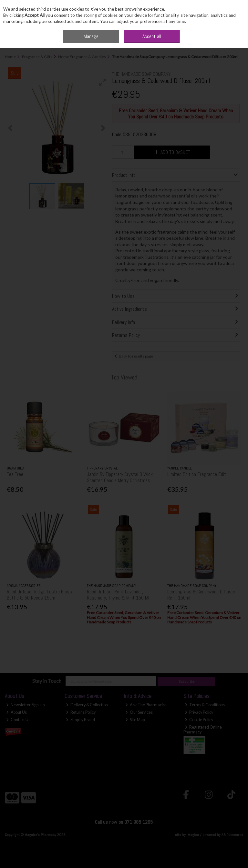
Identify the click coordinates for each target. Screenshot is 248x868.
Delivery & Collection (87, 705)
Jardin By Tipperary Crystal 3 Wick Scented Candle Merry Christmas (120, 477)
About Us (16, 712)
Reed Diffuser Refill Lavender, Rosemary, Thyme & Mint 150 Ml (118, 595)
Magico (193, 835)
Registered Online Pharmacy (203, 730)
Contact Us (18, 720)
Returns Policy (81, 712)
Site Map (135, 720)
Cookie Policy (199, 720)
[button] (103, 82)
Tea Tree (15, 474)
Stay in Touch (47, 681)
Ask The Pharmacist (146, 705)
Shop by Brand (80, 720)
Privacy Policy (199, 712)
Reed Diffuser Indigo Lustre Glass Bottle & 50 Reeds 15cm (39, 595)
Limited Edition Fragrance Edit (197, 474)
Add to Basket (172, 152)
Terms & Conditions (205, 705)
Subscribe (187, 681)
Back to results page (136, 356)
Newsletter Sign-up (25, 705)
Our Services (139, 712)
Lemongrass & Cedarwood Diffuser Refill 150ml (201, 595)
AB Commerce (232, 835)
